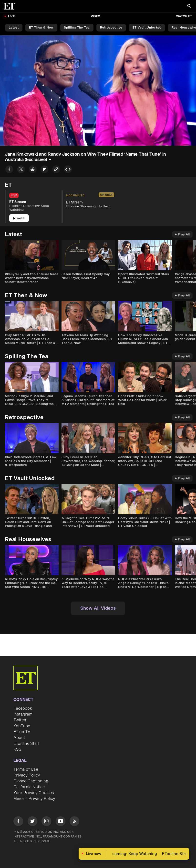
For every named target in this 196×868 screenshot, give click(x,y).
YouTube (22, 726)
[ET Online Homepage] (11, 6)
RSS (17, 749)
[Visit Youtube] (61, 822)
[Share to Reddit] (33, 170)
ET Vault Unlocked (147, 28)
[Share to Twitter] (21, 170)
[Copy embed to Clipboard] (68, 170)
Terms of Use (26, 769)
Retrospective (111, 28)
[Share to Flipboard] (44, 170)
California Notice (29, 787)
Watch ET (184, 16)
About (19, 738)
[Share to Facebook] (9, 170)
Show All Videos (98, 608)
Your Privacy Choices (34, 793)
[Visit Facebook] (18, 822)
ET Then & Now (41, 28)
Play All (182, 235)
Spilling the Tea (77, 28)
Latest (14, 28)
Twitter (20, 720)
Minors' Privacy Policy (34, 799)
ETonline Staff (26, 744)
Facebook (23, 708)
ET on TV (22, 732)
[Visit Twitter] (32, 822)
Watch (19, 218)
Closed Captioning (31, 781)
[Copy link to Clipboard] (56, 170)
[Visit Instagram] (46, 822)
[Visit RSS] (74, 822)
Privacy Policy (27, 775)
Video (95, 16)
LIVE (11, 16)
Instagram (23, 714)
